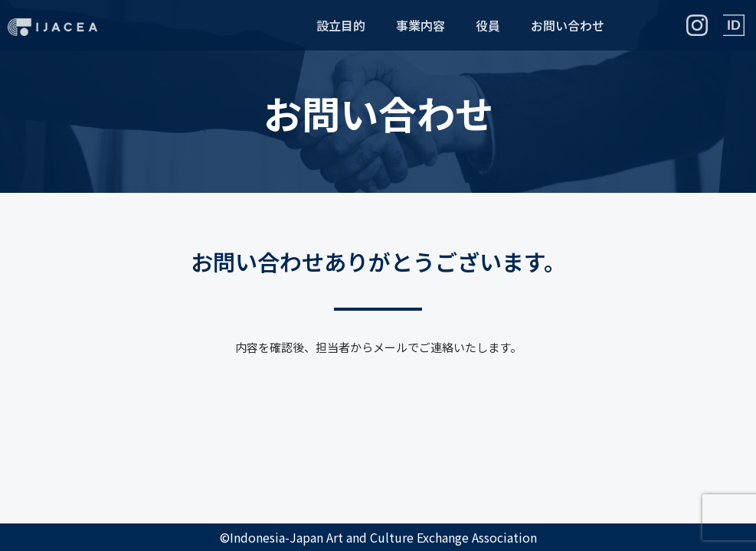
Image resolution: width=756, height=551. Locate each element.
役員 (488, 25)
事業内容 (421, 25)
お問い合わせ (568, 25)
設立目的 (341, 25)
